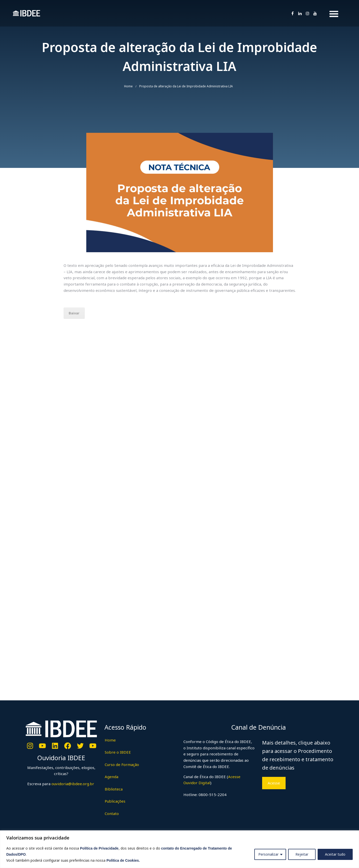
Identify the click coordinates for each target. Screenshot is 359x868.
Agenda (112, 777)
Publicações (115, 801)
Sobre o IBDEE (118, 752)
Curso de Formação (122, 764)
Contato (112, 813)
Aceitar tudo (335, 854)
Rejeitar (302, 854)
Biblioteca (114, 789)
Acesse (274, 783)
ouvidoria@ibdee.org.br (72, 784)
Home (128, 86)
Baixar (74, 313)
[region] (179, 849)
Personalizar (268, 854)
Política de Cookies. (123, 860)
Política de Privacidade (99, 848)
